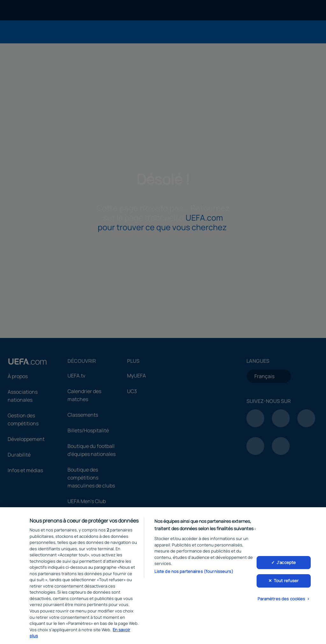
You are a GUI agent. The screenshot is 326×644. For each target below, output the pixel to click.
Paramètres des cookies (281, 603)
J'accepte (286, 566)
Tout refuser (286, 584)
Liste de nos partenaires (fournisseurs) (194, 575)
